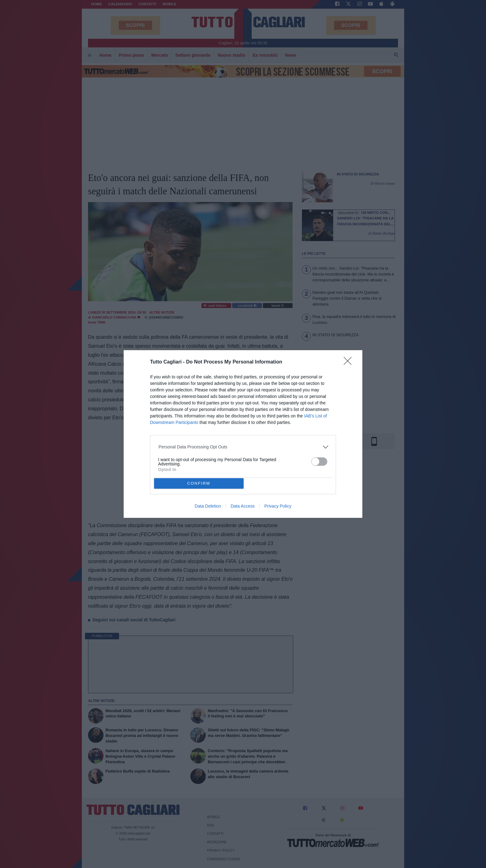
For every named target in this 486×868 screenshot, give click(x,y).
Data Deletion (208, 506)
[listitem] (243, 447)
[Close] (350, 363)
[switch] (319, 462)
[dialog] (243, 434)
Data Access (243, 506)
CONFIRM (199, 484)
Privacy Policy (278, 506)
